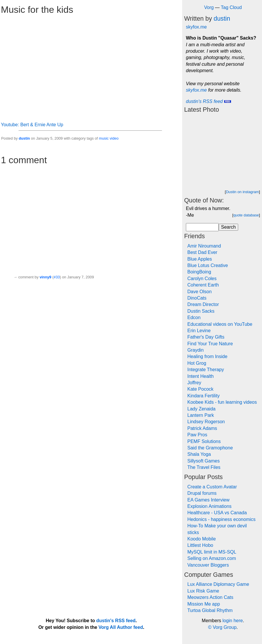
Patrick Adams (202, 428)
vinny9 (45, 277)
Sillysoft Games (203, 461)
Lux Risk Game (203, 591)
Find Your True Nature (210, 344)
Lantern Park (201, 415)
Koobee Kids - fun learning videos (222, 402)
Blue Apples (200, 259)
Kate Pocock (200, 389)
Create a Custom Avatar (212, 487)
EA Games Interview (208, 500)
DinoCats (197, 298)
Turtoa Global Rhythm (210, 610)
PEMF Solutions (204, 441)
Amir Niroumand (204, 246)
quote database (246, 215)
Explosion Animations (209, 506)
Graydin (195, 350)
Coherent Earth (203, 285)
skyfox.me (196, 27)
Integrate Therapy (206, 370)
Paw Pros (197, 435)
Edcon (194, 317)
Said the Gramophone (210, 448)
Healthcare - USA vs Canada (217, 513)
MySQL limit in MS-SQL (212, 552)
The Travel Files (204, 467)
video (114, 138)
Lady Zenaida (201, 409)
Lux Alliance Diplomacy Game (218, 584)
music (104, 138)
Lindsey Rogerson (206, 422)
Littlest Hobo (200, 545)
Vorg (209, 7)
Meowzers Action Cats (210, 597)
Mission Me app (204, 604)
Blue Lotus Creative (208, 265)
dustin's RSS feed (209, 101)
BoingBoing (199, 272)
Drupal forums (202, 493)
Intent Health (201, 376)
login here (233, 621)
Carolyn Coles (202, 279)
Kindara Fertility (203, 396)
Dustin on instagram (243, 192)
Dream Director (203, 304)
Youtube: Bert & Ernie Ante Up (32, 125)
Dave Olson (200, 292)
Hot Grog (197, 363)
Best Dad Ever (202, 252)
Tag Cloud (231, 7)
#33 (57, 277)
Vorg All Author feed (121, 627)
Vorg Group (225, 627)
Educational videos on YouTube (220, 324)
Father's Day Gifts (206, 337)
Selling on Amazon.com (212, 558)
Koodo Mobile (202, 539)
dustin (24, 138)
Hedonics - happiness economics (221, 519)
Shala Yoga (199, 454)
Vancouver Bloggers (208, 565)
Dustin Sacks (201, 311)
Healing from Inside (207, 356)
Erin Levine (199, 331)
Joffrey (194, 383)
